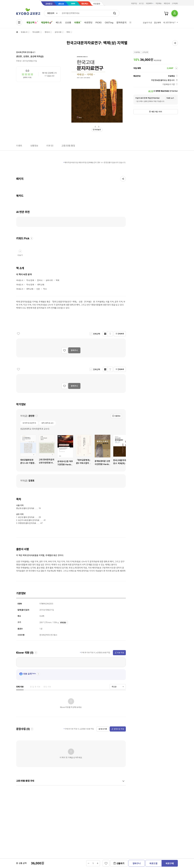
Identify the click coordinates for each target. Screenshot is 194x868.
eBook (61, 4)
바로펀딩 (88, 23)
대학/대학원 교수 (47, 423)
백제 (68, 32)
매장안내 (167, 4)
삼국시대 (58, 32)
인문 (38, 289)
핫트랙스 (85, 4)
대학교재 (41, 285)
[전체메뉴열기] (19, 22)
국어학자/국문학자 (29, 423)
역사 (45, 289)
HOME (17, 32)
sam (73, 3)
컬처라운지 (121, 23)
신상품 (68, 23)
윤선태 (33, 57)
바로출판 (97, 4)
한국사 (47, 32)
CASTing (109, 23)
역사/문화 (36, 32)
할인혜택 (158, 23)
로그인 (141, 4)
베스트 (59, 23)
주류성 (19, 61)
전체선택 (97, 334)
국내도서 (24, 32)
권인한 (19, 57)
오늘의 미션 (147, 23)
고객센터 (175, 4)
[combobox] (52, 13)
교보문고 (49, 4)
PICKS (98, 23)
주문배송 (159, 4)
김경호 (26, 57)
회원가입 (134, 4)
